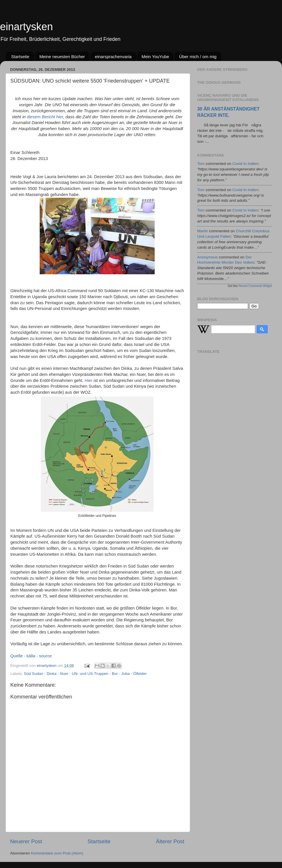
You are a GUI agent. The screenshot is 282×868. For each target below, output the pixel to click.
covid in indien (245, 164)
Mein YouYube (155, 57)
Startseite (20, 57)
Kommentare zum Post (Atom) (57, 853)
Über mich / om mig (198, 57)
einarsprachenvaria (113, 57)
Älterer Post (170, 841)
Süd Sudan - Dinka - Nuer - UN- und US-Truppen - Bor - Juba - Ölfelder (85, 674)
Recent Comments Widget (255, 286)
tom (201, 164)
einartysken (26, 27)
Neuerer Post (26, 841)
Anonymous (207, 257)
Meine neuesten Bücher (62, 57)
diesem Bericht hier (45, 117)
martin (203, 231)
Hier (88, 380)
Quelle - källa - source (31, 656)
